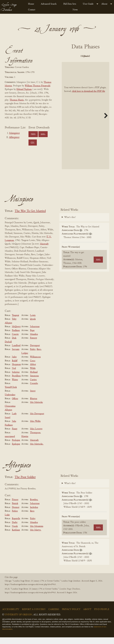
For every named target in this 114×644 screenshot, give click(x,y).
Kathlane (16, 537)
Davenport (35, 352)
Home (31, 4)
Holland (34, 379)
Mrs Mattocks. (37, 451)
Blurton (34, 405)
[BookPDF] (85, 122)
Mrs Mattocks (36, 409)
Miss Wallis (35, 428)
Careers (54, 616)
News (75, 10)
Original (93, 56)
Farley (33, 356)
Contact (32, 10)
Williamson (35, 364)
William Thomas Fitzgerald (37, 86)
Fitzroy (15, 506)
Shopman (16, 371)
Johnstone (35, 333)
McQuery (16, 333)
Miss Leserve (36, 436)
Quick (33, 326)
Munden (34, 341)
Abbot (33, 371)
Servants (16, 356)
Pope (32, 337)
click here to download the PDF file (89, 98)
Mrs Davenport (37, 420)
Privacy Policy (71, 616)
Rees (39, 356)
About (104, 4)
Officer (15, 405)
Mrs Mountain (37, 533)
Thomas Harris (17, 100)
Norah (15, 533)
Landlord (16, 352)
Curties (33, 386)
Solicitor (16, 379)
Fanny (15, 436)
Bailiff (15, 367)
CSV (33, 143)
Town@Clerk (11, 394)
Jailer (14, 364)
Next (105, 122)
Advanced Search (49, 4)
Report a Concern (34, 616)
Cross (33, 367)
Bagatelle (16, 525)
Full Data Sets (70, 4)
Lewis (33, 322)
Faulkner (16, 337)
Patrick (15, 510)
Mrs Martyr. (36, 537)
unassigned (10, 443)
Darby (15, 529)
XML (43, 134)
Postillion (16, 382)
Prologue (16, 447)
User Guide (88, 4)
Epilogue (16, 451)
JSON (33, 134)
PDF (77, 56)
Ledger (25, 360)
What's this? (70, 224)
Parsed (93, 63)
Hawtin (25, 443)
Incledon (34, 514)
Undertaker (10, 401)
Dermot (16, 514)
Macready (44, 251)
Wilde (33, 375)
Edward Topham (24, 89)
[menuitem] (32, 4)
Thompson (35, 439)
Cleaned (77, 63)
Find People (102, 616)
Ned (14, 375)
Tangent (15, 322)
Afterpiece (14, 137)
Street (33, 398)
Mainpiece (14, 133)
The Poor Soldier (25, 484)
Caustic (15, 341)
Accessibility (11, 616)
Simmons (34, 382)
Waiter (15, 386)
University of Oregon (18, 621)
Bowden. (34, 506)
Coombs (34, 390)
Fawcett (33, 345)
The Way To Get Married (30, 218)
